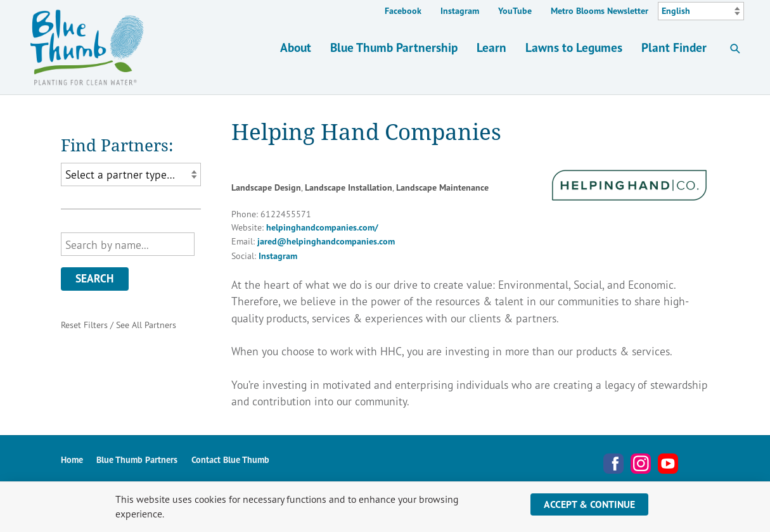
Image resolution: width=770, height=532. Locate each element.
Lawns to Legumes (574, 47)
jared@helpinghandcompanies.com (326, 241)
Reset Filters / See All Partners (119, 325)
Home (72, 460)
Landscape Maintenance (442, 187)
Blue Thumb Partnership (394, 47)
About (296, 47)
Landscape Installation (349, 187)
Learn (491, 47)
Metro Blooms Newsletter (600, 11)
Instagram (460, 11)
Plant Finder (674, 47)
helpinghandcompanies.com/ (322, 227)
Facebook (403, 11)
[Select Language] (701, 11)
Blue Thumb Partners (137, 460)
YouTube (515, 11)
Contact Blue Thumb (230, 460)
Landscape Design (266, 187)
